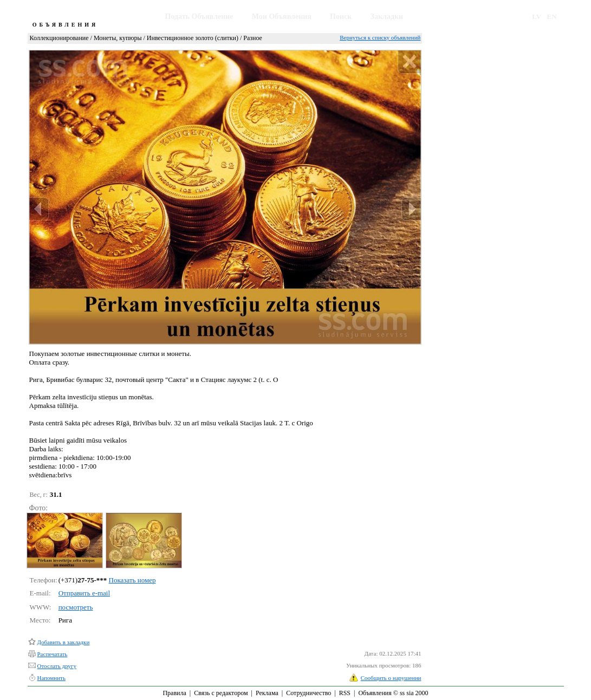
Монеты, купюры (118, 38)
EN (552, 17)
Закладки (387, 17)
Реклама (267, 693)
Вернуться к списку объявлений (380, 37)
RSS (345, 693)
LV (537, 17)
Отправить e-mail (84, 593)
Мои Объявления (282, 17)
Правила (174, 693)
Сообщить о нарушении (391, 678)
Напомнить (51, 678)
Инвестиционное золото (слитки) (193, 38)
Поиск (341, 17)
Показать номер (132, 580)
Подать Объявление (199, 17)
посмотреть (76, 607)
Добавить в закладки (64, 642)
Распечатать (53, 654)
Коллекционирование (59, 38)
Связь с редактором (221, 693)
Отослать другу (57, 666)
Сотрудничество (309, 693)
